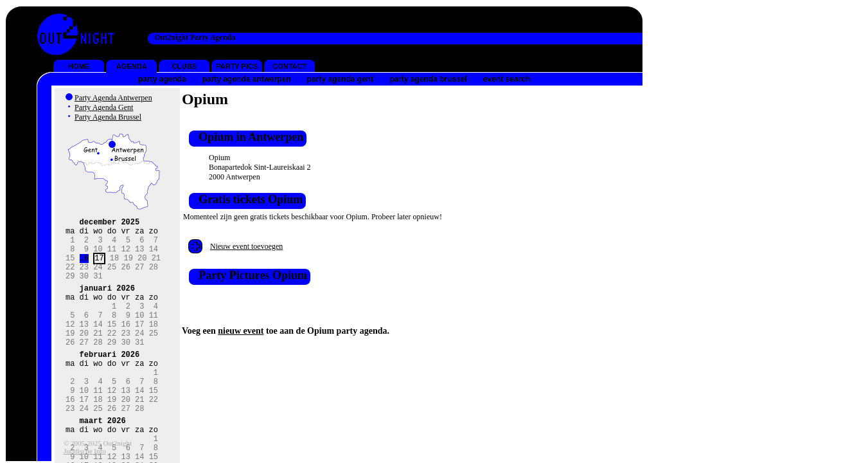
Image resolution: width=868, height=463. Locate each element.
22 (70, 278)
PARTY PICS (237, 66)
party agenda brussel (428, 79)
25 (112, 278)
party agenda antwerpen (246, 79)
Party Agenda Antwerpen (113, 98)
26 (125, 278)
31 (98, 289)
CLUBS (184, 66)
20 (142, 267)
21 (156, 267)
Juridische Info (85, 451)
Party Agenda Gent (104, 107)
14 (154, 256)
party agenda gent (340, 79)
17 (99, 267)
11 (112, 256)
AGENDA (132, 66)
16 (84, 267)
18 (114, 267)
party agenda (162, 79)
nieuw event (241, 331)
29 (70, 289)
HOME (79, 66)
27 (139, 278)
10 (98, 256)
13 (139, 256)
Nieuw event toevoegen (246, 246)
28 (154, 278)
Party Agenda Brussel (108, 117)
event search (507, 79)
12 (125, 256)
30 (84, 289)
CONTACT (289, 66)
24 (98, 278)
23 (84, 278)
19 (128, 267)
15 (70, 267)
